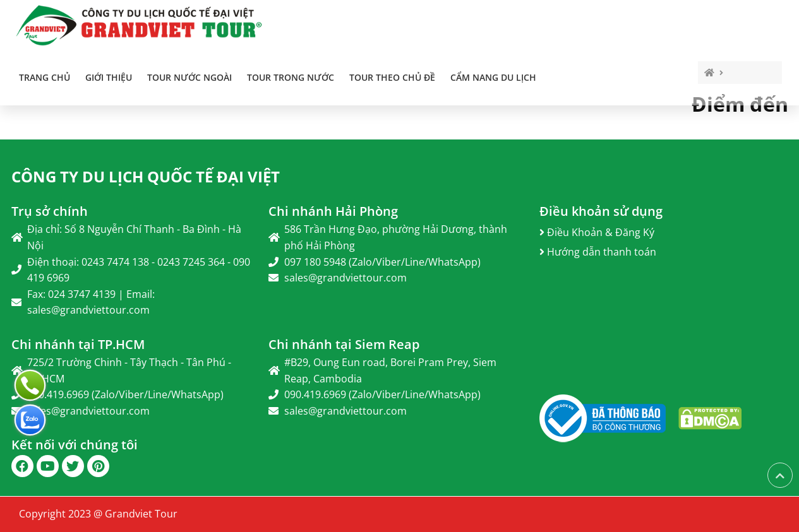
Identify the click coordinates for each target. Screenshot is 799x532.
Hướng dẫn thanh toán (598, 252)
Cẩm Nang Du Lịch (493, 77)
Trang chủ (45, 77)
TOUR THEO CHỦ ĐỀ (392, 77)
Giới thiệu (109, 77)
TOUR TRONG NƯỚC (291, 77)
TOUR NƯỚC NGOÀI (189, 77)
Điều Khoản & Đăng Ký (597, 232)
